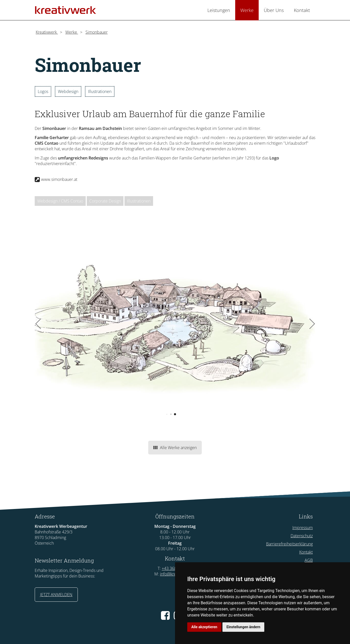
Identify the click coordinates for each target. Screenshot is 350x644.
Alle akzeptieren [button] (204, 627)
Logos (43, 91)
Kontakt (306, 552)
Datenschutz (302, 536)
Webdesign (68, 91)
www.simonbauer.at (59, 179)
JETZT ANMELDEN (56, 595)
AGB (309, 560)
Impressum (303, 528)
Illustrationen (100, 91)
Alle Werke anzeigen (175, 448)
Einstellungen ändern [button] (243, 627)
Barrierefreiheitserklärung (289, 544)
